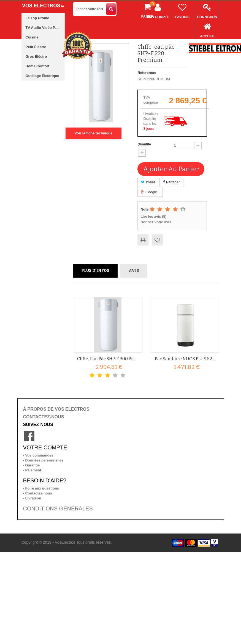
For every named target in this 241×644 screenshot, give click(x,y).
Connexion (207, 10)
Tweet (148, 182)
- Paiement (32, 470)
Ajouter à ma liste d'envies (157, 240)
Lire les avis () (153, 216)
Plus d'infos (95, 271)
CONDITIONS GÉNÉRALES (58, 508)
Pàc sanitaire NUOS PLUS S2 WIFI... (185, 359)
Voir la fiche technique (94, 133)
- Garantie (32, 465)
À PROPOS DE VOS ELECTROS (56, 409)
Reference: (147, 73)
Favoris (182, 10)
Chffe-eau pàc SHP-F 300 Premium (108, 359)
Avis (134, 271)
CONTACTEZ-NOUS (44, 417)
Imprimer (143, 240)
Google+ (150, 192)
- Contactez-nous (38, 493)
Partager (171, 182)
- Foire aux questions (41, 488)
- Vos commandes (38, 455)
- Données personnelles (43, 460)
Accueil (208, 29)
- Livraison (32, 498)
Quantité (144, 144)
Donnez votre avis (156, 222)
